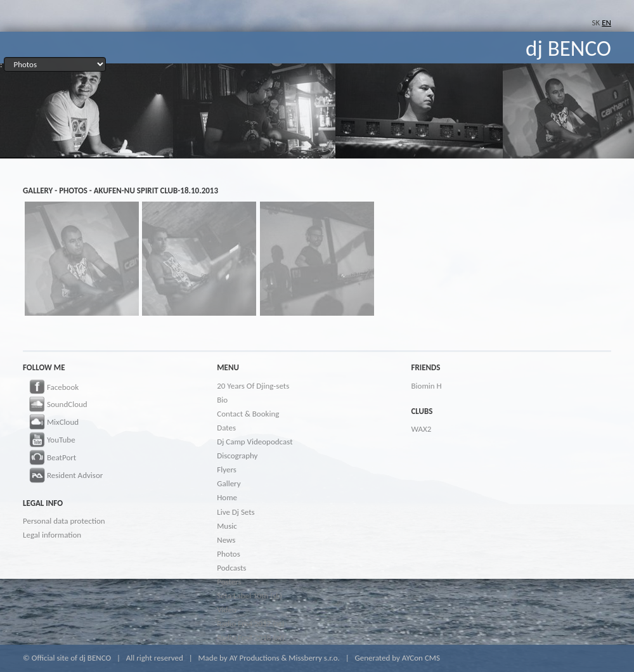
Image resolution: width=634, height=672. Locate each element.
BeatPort (49, 458)
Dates (226, 428)
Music (227, 526)
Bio (222, 400)
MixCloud (51, 423)
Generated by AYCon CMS (397, 658)
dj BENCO (568, 48)
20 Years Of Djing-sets (253, 386)
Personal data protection (64, 521)
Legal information (52, 535)
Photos (229, 554)
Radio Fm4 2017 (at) (250, 624)
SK (596, 23)
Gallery (229, 483)
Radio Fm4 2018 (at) (250, 637)
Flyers (227, 469)
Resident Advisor (63, 476)
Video (227, 610)
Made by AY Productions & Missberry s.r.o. (268, 658)
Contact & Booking (248, 414)
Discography (237, 456)
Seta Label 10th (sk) (249, 596)
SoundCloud (55, 405)
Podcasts (231, 568)
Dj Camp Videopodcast (255, 442)
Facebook (51, 388)
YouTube (49, 441)
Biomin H (426, 386)
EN (606, 23)
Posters (229, 582)
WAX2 (421, 429)
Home (227, 497)
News (226, 540)
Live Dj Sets (236, 512)
